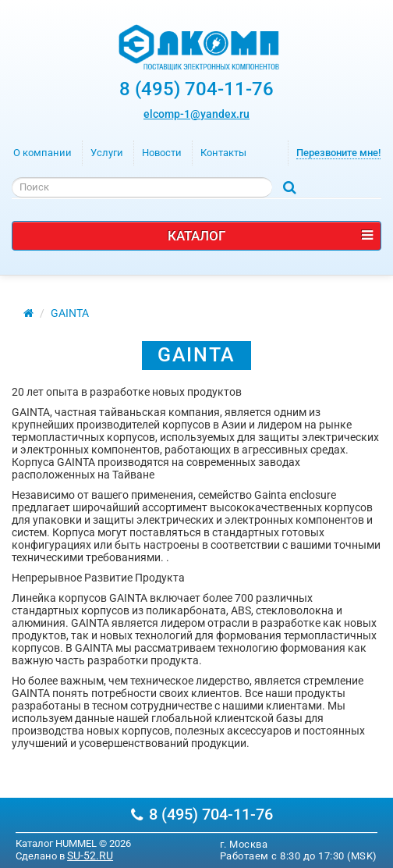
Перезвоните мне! (338, 153)
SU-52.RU (90, 856)
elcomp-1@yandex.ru (196, 114)
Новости (162, 153)
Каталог (270, 236)
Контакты (223, 153)
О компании (42, 153)
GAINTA (70, 313)
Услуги (107, 153)
